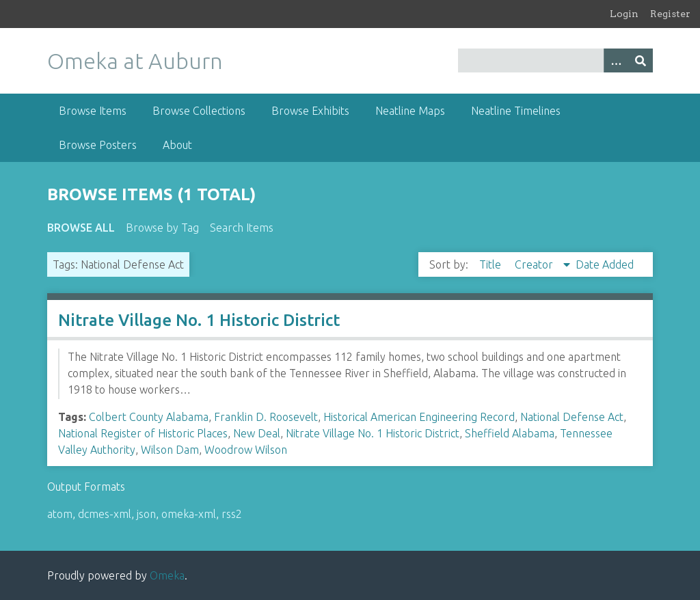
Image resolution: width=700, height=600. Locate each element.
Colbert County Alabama (149, 417)
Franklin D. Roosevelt (266, 417)
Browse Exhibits (310, 111)
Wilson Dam (170, 450)
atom (60, 514)
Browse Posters (98, 145)
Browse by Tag (162, 228)
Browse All (81, 228)
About (177, 145)
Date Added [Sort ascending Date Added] (605, 264)
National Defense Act (572, 417)
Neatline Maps (410, 111)
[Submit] (641, 60)
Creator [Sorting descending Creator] (535, 264)
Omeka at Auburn (135, 61)
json (146, 514)
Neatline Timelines (516, 111)
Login (624, 14)
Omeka (167, 575)
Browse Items (93, 111)
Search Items (242, 228)
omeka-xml (189, 514)
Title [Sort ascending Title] (492, 264)
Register (670, 14)
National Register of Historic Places (143, 433)
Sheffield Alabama (510, 433)
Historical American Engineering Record (419, 417)
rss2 (232, 514)
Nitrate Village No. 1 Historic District (199, 320)
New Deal (257, 433)
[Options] (616, 60)
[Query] (555, 60)
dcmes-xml (105, 514)
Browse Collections (199, 111)
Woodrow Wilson (246, 450)
